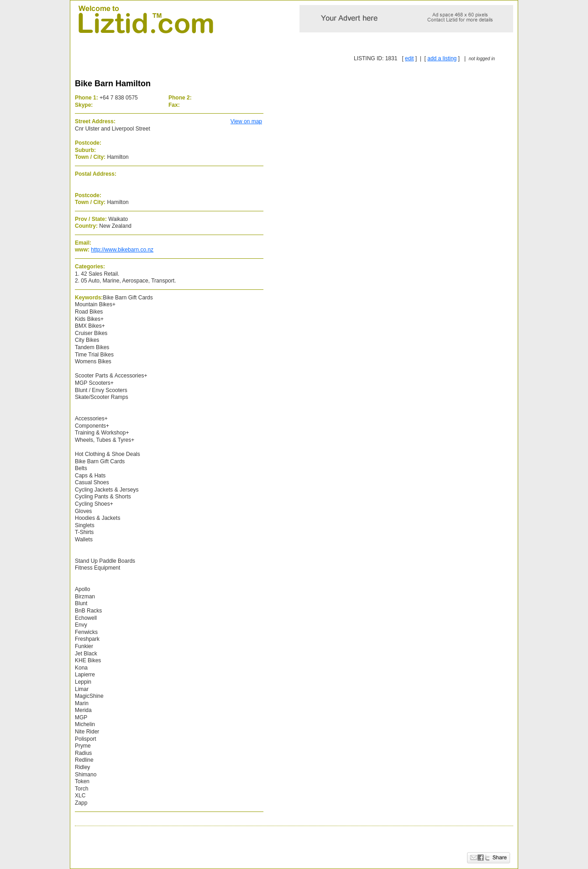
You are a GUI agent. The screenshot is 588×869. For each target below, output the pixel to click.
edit (409, 58)
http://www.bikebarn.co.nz (122, 250)
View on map (246, 121)
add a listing (442, 58)
